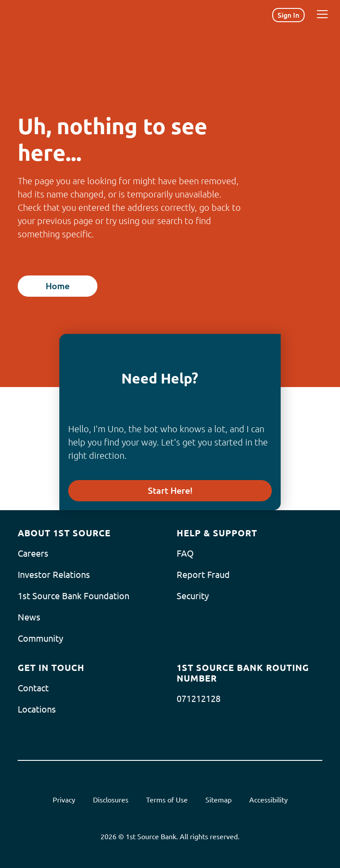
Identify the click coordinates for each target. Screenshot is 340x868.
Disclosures (111, 800)
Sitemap (218, 800)
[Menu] (322, 14)
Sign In (288, 15)
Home (58, 286)
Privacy (64, 800)
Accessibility (269, 800)
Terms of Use (167, 800)
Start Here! (170, 490)
